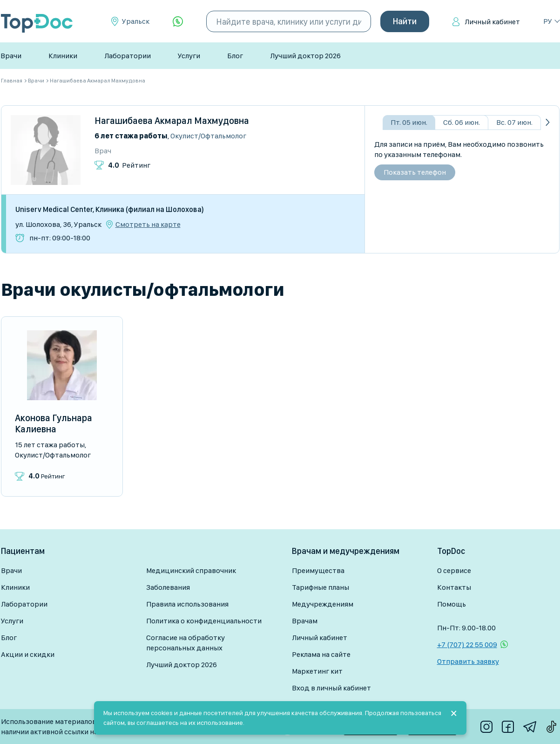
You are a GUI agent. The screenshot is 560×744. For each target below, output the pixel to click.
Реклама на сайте (321, 654)
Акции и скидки (28, 654)
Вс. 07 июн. (514, 122)
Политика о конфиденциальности (204, 621)
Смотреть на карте (148, 225)
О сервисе (454, 570)
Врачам (305, 621)
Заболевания (168, 587)
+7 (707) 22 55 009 (467, 645)
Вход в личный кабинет (331, 688)
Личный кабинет (492, 22)
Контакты (454, 587)
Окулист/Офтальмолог (208, 136)
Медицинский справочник (191, 570)
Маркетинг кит (317, 671)
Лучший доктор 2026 (305, 56)
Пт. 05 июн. (409, 122)
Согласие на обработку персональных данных (186, 643)
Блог (235, 56)
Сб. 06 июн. (462, 122)
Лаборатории (128, 56)
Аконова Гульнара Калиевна (54, 423)
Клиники (63, 56)
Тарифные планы (320, 587)
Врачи (11, 56)
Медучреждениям (323, 604)
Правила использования (187, 604)
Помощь (452, 604)
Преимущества (318, 570)
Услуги (189, 56)
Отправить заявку (468, 661)
